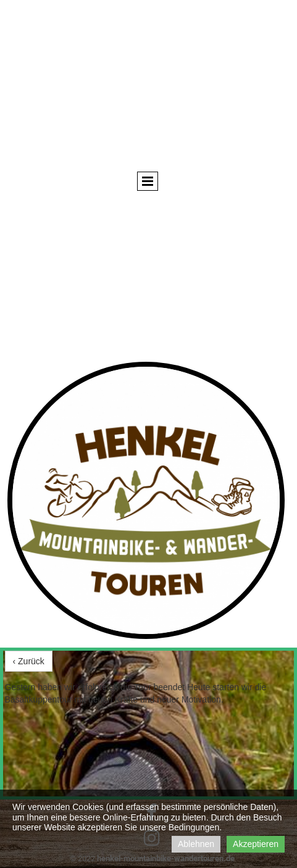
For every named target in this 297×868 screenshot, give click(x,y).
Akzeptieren (256, 844)
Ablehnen (196, 844)
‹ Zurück (29, 661)
